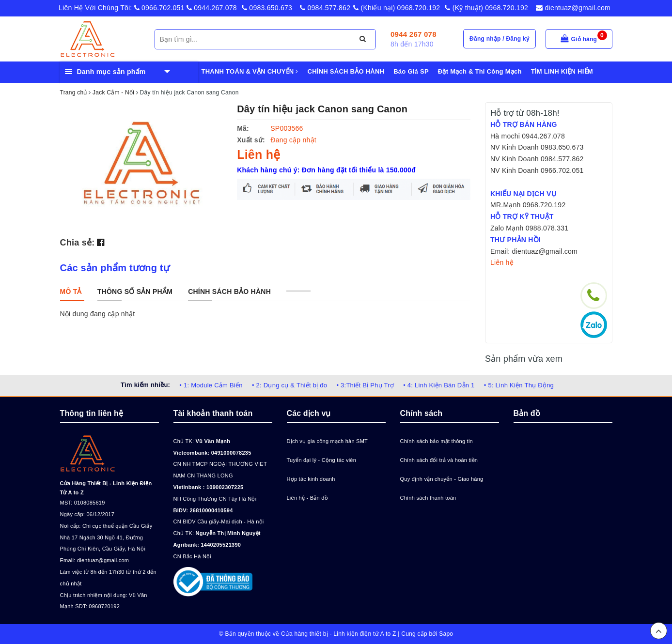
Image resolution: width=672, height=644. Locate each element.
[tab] (71, 291)
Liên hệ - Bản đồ (307, 498)
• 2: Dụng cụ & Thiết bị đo (289, 385)
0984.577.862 (325, 8)
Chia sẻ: (78, 243)
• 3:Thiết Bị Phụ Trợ (365, 385)
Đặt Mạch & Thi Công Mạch (480, 71)
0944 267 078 (414, 34)
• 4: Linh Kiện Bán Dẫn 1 (439, 385)
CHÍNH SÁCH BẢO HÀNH (346, 71)
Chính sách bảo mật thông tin (437, 441)
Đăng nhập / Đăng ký (500, 39)
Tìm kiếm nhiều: (145, 385)
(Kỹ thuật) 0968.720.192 (486, 8)
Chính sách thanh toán (428, 498)
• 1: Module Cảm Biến (211, 385)
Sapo (446, 634)
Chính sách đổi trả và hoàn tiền (439, 460)
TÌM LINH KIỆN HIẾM (562, 71)
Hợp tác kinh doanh (311, 479)
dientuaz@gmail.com (573, 8)
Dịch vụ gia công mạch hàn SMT (328, 441)
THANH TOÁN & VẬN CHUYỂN (250, 71)
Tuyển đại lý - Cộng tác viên (322, 460)
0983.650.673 (267, 8)
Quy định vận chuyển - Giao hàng (442, 479)
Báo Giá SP (411, 71)
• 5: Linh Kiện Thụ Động (519, 385)
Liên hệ (502, 262)
